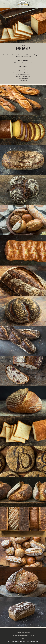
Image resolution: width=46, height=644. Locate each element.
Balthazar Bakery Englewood (23, 4)
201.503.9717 (23, 633)
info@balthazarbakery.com (23, 635)
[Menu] (5, 4)
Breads (23, 46)
